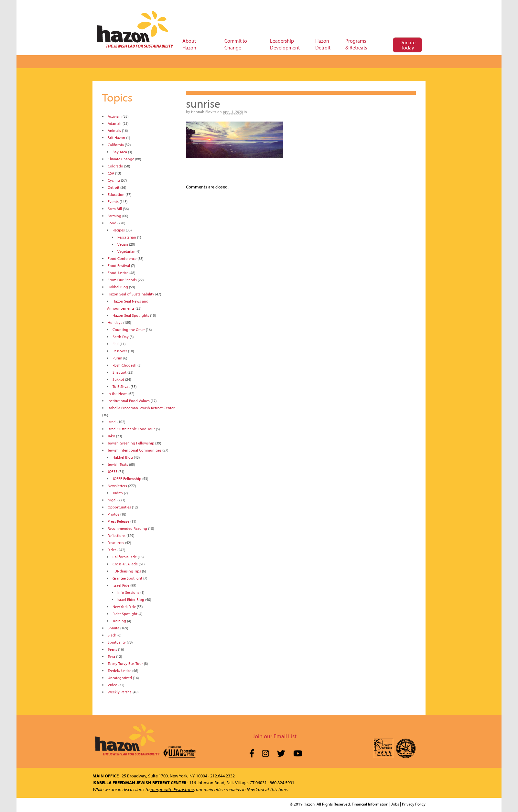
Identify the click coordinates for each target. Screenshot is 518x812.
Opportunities (119, 507)
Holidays (115, 322)
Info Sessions (128, 592)
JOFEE (113, 471)
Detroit (113, 187)
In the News (118, 394)
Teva (111, 656)
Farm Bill (115, 209)
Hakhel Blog (118, 287)
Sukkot (118, 379)
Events (113, 202)
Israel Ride (121, 585)
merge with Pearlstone (172, 789)
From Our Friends (122, 280)
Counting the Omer (129, 330)
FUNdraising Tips (127, 571)
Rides (112, 550)
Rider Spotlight (125, 614)
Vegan (123, 244)
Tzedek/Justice (119, 671)
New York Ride (124, 607)
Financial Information (370, 804)
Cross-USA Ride (125, 564)
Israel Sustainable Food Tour (131, 429)
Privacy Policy (414, 804)
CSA (111, 173)
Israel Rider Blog (131, 599)
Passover (120, 351)
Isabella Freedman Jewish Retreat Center (141, 408)
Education (116, 194)
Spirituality (117, 642)
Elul (116, 344)
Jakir (111, 436)
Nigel (112, 500)
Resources (116, 543)
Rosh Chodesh (124, 365)
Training (119, 621)
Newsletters (117, 486)
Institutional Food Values (129, 401)
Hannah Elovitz (204, 112)
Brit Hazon (116, 138)
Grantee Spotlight (127, 578)
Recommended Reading (127, 528)
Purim (117, 358)
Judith (118, 493)
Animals (114, 130)
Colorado (115, 166)
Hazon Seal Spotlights (131, 315)
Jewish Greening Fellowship (131, 443)
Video (113, 685)
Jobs (395, 804)
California (116, 145)
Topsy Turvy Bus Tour (125, 663)
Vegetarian (126, 251)
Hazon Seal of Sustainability (131, 294)
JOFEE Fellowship (127, 479)
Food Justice (118, 273)
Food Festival (119, 266)
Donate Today (407, 45)
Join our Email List (275, 736)
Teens (112, 649)
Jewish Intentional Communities (135, 450)
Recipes (119, 230)
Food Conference (122, 258)
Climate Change (121, 159)
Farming (114, 216)
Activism (115, 116)
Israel (112, 422)
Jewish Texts (118, 464)
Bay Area (120, 152)
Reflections (117, 535)
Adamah (115, 123)
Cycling (114, 180)
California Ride (125, 557)
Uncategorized (120, 678)
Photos (113, 514)
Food (112, 223)
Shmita (113, 628)
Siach (112, 635)
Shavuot (119, 372)
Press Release (119, 521)
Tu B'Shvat (121, 386)
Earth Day (121, 337)
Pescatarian (127, 237)
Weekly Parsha (120, 692)
